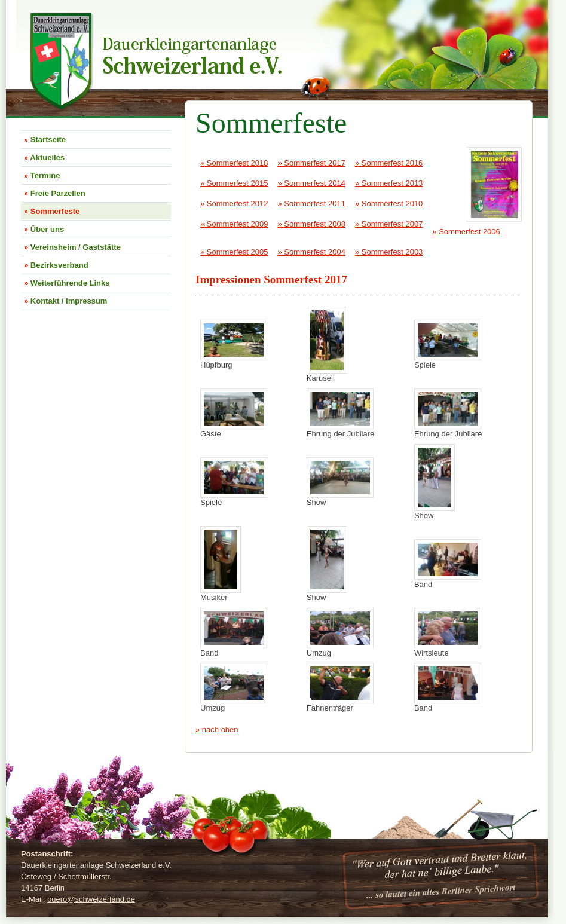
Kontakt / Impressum (65, 301)
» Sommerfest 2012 (234, 204)
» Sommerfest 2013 (389, 183)
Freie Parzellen (55, 193)
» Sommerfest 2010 (389, 204)
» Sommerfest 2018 (234, 163)
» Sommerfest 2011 (311, 204)
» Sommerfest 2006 (466, 232)
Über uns (44, 229)
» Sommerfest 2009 (234, 224)
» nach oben (217, 729)
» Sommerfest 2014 (311, 183)
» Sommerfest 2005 (234, 252)
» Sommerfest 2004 (311, 252)
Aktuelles (44, 157)
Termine (42, 175)
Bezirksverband (56, 265)
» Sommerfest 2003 (389, 252)
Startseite (45, 140)
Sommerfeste (52, 211)
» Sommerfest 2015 (234, 183)
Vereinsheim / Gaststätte (72, 247)
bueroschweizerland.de (91, 899)
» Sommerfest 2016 (389, 163)
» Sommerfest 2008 (311, 224)
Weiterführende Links (67, 283)
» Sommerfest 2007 (389, 224)
